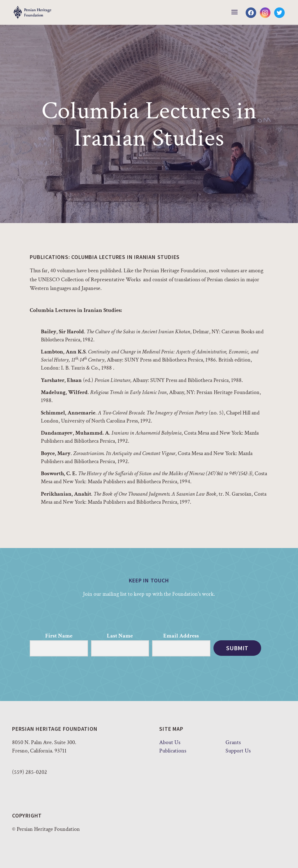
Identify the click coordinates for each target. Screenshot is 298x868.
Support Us (238, 751)
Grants (233, 742)
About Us (170, 742)
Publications (173, 751)
